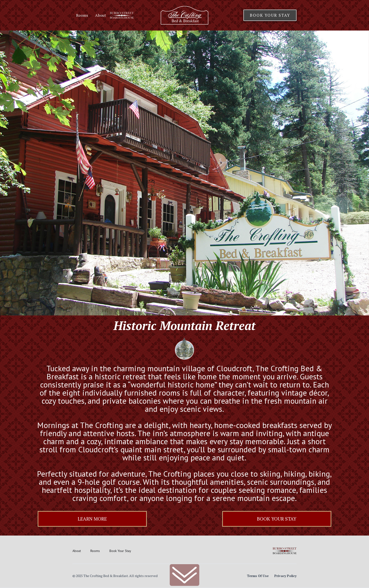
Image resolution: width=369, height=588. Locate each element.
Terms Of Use (258, 576)
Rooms (82, 15)
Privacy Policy (285, 576)
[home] (184, 15)
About (101, 15)
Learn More (92, 519)
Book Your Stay (270, 15)
